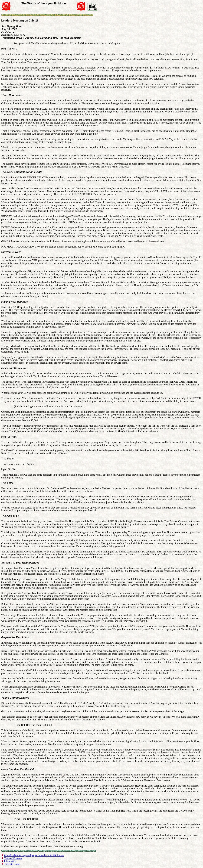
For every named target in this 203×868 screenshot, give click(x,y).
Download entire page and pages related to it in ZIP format (34, 855)
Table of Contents (13, 858)
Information (10, 861)
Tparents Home (12, 864)
